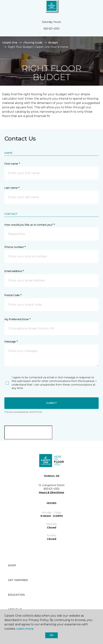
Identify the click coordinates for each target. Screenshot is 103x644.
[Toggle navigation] (5, 7)
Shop (12, 565)
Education (16, 595)
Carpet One (10, 43)
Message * (11, 342)
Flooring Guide (33, 43)
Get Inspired (18, 580)
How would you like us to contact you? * (30, 225)
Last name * (12, 188)
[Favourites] (94, 7)
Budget (53, 43)
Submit (51, 403)
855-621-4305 (51, 29)
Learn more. (25, 629)
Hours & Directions (51, 492)
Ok (51, 635)
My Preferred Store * (17, 319)
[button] (89, 7)
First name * (12, 164)
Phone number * (15, 247)
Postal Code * (13, 295)
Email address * (14, 271)
